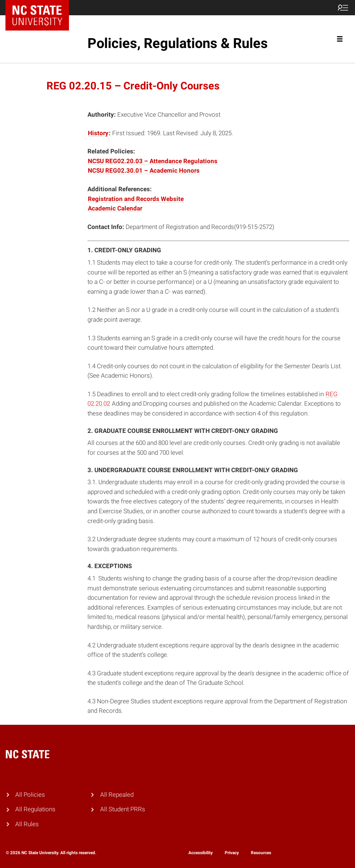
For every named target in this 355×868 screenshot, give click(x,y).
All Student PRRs (123, 809)
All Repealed (117, 795)
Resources (261, 853)
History (98, 133)
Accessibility (201, 853)
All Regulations (35, 809)
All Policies (30, 795)
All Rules (27, 824)
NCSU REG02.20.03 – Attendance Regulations (153, 161)
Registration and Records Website (136, 199)
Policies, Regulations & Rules (178, 43)
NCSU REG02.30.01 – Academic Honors (144, 171)
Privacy (232, 853)
